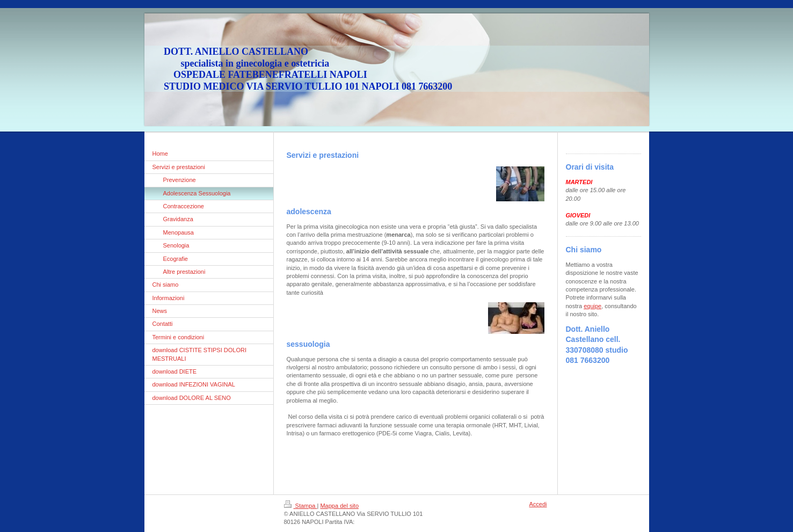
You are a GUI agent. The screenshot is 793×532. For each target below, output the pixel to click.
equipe (592, 306)
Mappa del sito (339, 506)
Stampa (301, 506)
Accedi (538, 504)
